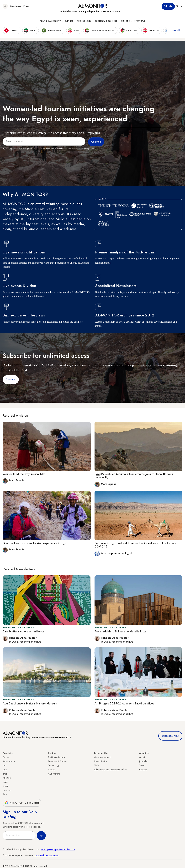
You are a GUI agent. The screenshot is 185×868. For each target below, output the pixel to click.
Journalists (144, 761)
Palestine (7, 778)
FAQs (96, 765)
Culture (69, 21)
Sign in (179, 6)
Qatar (5, 786)
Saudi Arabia (9, 761)
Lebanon (7, 790)
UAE (5, 770)
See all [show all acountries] (176, 30)
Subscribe (168, 6)
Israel (5, 774)
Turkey (6, 757)
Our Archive (54, 774)
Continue (11, 380)
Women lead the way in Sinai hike (24, 474)
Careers (143, 770)
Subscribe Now (170, 736)
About (142, 757)
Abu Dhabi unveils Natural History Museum (30, 703)
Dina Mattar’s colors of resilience (24, 631)
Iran (4, 765)
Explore (125, 21)
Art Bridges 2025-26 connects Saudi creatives (124, 703)
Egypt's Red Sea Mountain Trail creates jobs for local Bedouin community (134, 476)
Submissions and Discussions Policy (110, 770)
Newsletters (16, 6)
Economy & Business (106, 21)
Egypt (5, 782)
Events (26, 6)
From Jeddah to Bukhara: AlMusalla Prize (120, 631)
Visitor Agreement (102, 757)
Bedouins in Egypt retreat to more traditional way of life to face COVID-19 (135, 545)
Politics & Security (50, 21)
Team (142, 765)
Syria (5, 794)
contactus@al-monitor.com (46, 855)
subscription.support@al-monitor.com (58, 849)
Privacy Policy (100, 761)
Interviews (139, 21)
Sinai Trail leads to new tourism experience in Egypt (36, 543)
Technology (84, 21)
